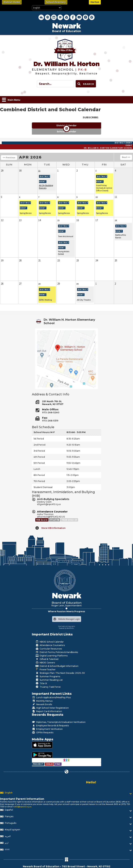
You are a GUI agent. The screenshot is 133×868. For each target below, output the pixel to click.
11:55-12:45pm (73, 463)
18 (116, 220)
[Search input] (56, 84)
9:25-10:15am (73, 445)
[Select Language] (47, 8)
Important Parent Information (22, 799)
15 (58, 220)
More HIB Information (53, 528)
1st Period (39, 439)
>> (129, 157)
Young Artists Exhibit (64, 253)
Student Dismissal (43, 487)
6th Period (39, 475)
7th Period (39, 481)
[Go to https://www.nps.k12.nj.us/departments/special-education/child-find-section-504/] (38, 764)
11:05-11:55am (73, 457)
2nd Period (39, 445)
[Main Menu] (11, 100)
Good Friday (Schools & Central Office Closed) (104, 188)
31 (39, 171)
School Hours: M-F (44, 432)
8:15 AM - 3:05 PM (76, 432)
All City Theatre (84, 300)
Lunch (37, 469)
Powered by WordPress (66, 628)
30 (77, 284)
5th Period (39, 463)
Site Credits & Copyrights (67, 626)
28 (39, 284)
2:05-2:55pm (73, 481)
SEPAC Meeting (45, 300)
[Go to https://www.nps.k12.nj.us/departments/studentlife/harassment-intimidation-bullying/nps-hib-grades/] (55, 520)
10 (96, 197)
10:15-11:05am (73, 451)
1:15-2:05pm (73, 475)
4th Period (39, 457)
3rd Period (39, 451)
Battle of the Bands (121, 236)
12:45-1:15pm (73, 469)
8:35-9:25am (73, 439)
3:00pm (71, 487)
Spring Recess (26, 213)
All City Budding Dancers (46, 187)
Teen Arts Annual (66, 236)
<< (4, 158)
